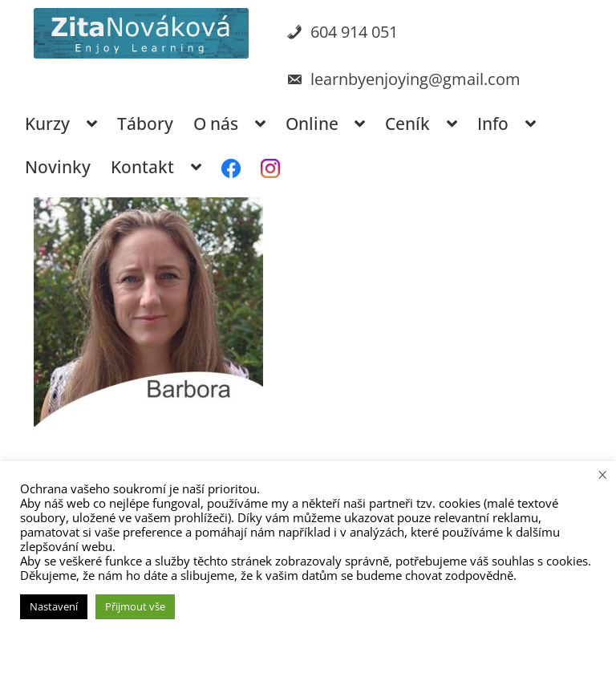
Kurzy (47, 124)
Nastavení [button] (54, 606)
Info (493, 124)
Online (312, 124)
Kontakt (142, 167)
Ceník (407, 124)
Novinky (58, 167)
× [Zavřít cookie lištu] (603, 474)
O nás (216, 124)
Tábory (145, 124)
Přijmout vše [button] (135, 606)
